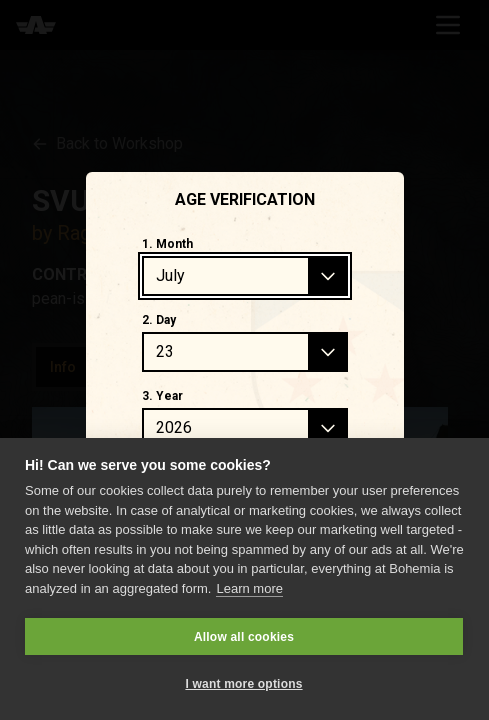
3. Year (162, 396)
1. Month (167, 244)
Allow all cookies (244, 637)
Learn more (249, 588)
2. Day (159, 320)
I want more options (243, 684)
